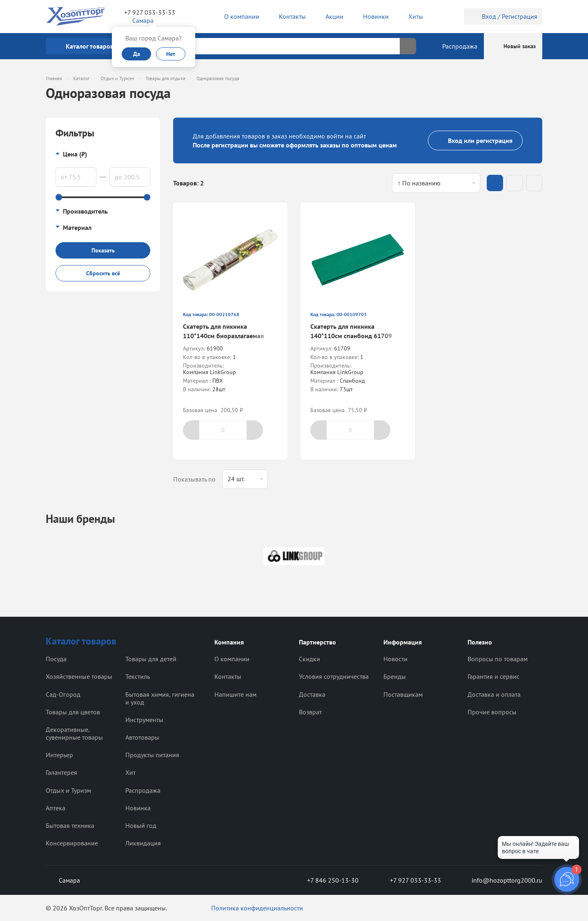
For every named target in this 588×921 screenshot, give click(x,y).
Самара (63, 880)
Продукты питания (152, 755)
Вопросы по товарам (498, 659)
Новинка (138, 808)
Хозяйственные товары (79, 676)
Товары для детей (151, 659)
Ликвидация (143, 843)
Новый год (141, 825)
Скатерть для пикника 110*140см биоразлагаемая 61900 (223, 336)
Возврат (310, 712)
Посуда (56, 659)
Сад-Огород (63, 694)
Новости (395, 659)
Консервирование (72, 843)
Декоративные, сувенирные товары (74, 733)
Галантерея (61, 772)
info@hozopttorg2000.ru (501, 880)
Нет (171, 54)
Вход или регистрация (475, 140)
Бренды (395, 676)
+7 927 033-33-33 (150, 12)
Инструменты (144, 720)
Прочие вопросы (492, 712)
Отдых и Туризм (68, 790)
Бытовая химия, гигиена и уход (160, 698)
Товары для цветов (73, 712)
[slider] (59, 197)
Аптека (56, 808)
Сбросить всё (103, 273)
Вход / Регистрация (503, 16)
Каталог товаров (81, 641)
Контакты (228, 676)
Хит (130, 772)
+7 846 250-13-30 (326, 880)
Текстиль (138, 676)
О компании (232, 659)
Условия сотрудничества (334, 676)
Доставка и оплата (494, 694)
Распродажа (143, 790)
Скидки (310, 659)
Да (137, 54)
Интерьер (59, 755)
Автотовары (142, 737)
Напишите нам (235, 694)
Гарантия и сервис (493, 676)
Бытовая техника (70, 825)
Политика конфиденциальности (257, 908)
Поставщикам (403, 694)
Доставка (312, 694)
